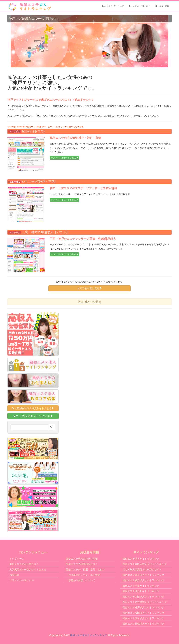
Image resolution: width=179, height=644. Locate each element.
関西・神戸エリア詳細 (89, 302)
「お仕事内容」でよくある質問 (83, 575)
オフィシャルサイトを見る (65, 158)
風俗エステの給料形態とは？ (82, 564)
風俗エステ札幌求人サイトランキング (143, 624)
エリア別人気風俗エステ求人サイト (142, 570)
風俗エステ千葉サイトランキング (141, 586)
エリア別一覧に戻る (89, 288)
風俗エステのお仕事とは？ (24, 564)
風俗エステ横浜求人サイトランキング (143, 580)
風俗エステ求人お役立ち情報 (82, 559)
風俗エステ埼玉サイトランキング (141, 591)
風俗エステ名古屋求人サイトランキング (145, 602)
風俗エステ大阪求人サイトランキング (143, 597)
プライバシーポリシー (22, 580)
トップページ (17, 559)
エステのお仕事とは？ (139, 6)
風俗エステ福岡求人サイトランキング (143, 613)
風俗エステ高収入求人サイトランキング (145, 564)
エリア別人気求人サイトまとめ (33, 416)
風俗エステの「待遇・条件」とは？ (85, 570)
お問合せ (14, 575)
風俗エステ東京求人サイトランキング (143, 575)
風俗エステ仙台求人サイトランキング (143, 618)
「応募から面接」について (81, 580)
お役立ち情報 (162, 6)
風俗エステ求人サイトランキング (141, 559)
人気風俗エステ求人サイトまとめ (33, 408)
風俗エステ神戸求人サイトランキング (143, 607)
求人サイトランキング (113, 6)
